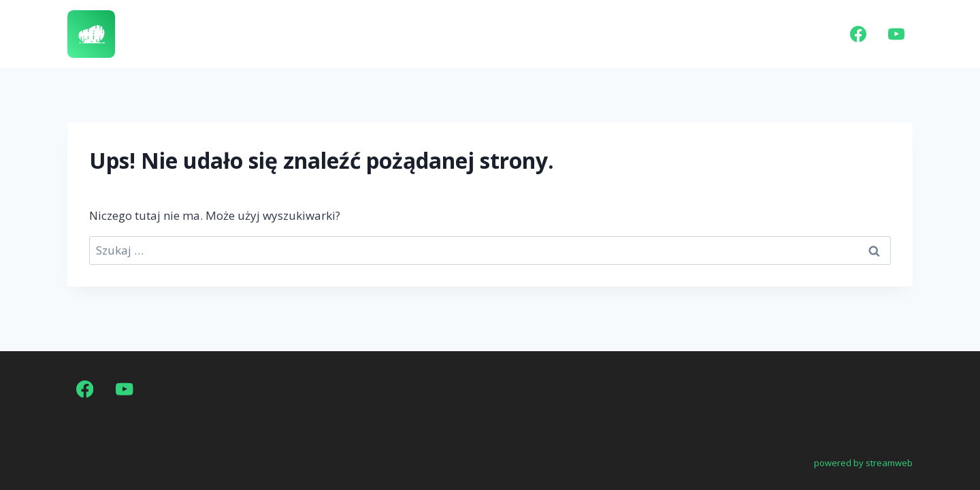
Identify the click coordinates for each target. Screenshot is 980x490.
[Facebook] (858, 34)
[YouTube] (896, 34)
